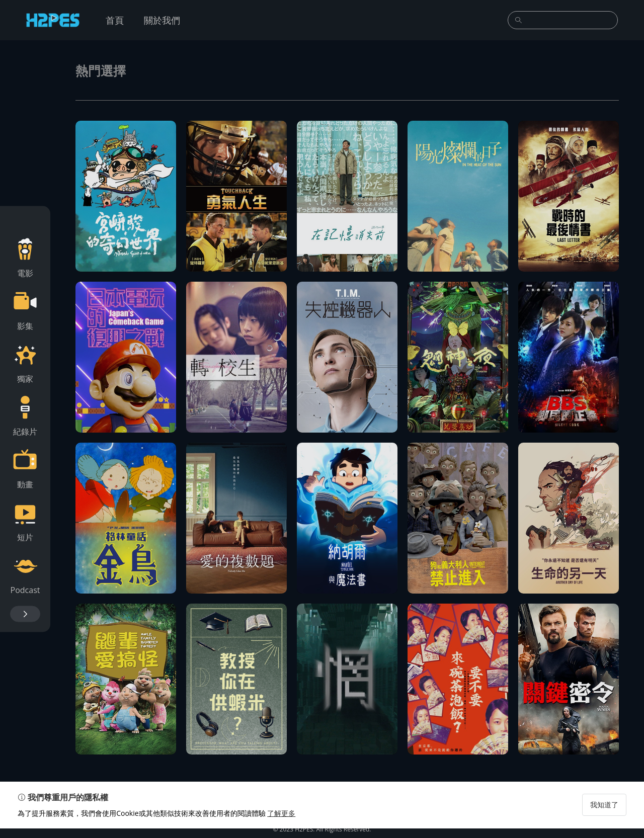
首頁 (115, 20)
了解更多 (284, 823)
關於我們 (162, 20)
